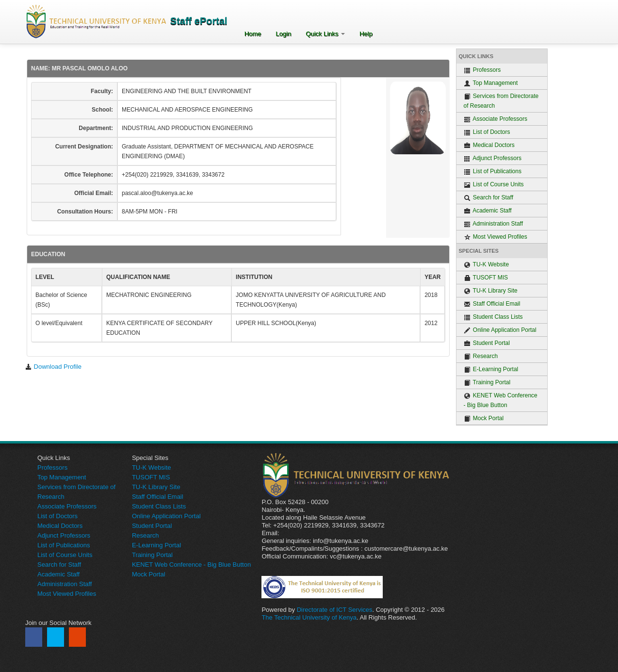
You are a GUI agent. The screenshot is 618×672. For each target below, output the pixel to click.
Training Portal (487, 383)
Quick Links (325, 34)
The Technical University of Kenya (309, 617)
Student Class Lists (493, 317)
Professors (482, 70)
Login (283, 34)
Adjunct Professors (493, 158)
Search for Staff (489, 198)
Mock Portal (484, 418)
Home (253, 34)
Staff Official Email (492, 304)
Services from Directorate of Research (501, 101)
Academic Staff (488, 211)
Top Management (491, 83)
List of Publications (493, 172)
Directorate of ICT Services (335, 610)
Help (366, 34)
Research (481, 356)
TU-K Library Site (491, 291)
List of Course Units (494, 185)
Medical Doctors (489, 145)
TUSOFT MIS (486, 278)
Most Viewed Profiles (496, 237)
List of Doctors (487, 132)
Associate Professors (496, 119)
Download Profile (53, 367)
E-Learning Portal (491, 369)
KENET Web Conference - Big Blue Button (501, 400)
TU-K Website (487, 265)
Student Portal (487, 343)
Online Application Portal (500, 330)
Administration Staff (494, 224)
